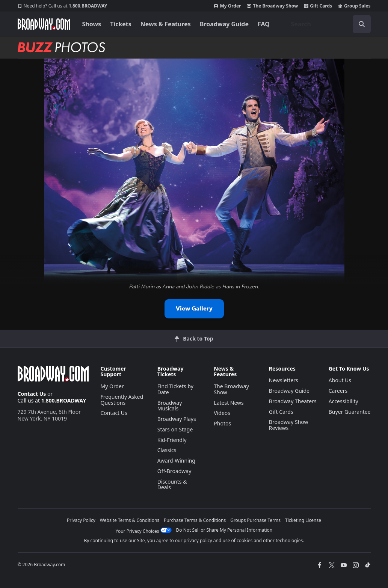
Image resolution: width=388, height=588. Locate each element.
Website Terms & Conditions (130, 520)
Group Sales (354, 6)
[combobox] (328, 24)
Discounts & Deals (172, 485)
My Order (227, 6)
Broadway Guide (224, 24)
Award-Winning (176, 461)
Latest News (229, 403)
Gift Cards (318, 6)
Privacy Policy (81, 520)
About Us (340, 380)
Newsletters (284, 380)
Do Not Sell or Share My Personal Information (224, 530)
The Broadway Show (272, 6)
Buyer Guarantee (350, 412)
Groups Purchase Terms (255, 520)
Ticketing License (303, 520)
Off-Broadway (174, 471)
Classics (167, 450)
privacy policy (198, 541)
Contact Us (32, 394)
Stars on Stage (175, 429)
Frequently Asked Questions (122, 400)
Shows (92, 24)
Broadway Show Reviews (289, 425)
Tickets (121, 24)
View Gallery (194, 308)
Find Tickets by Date (175, 389)
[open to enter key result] (362, 24)
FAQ (264, 24)
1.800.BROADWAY (63, 6)
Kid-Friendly (172, 440)
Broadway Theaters (293, 401)
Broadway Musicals (170, 406)
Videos (222, 413)
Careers (338, 391)
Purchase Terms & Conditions (195, 520)
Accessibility (343, 401)
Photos (222, 423)
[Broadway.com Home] (44, 24)
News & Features (166, 24)
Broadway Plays (177, 419)
